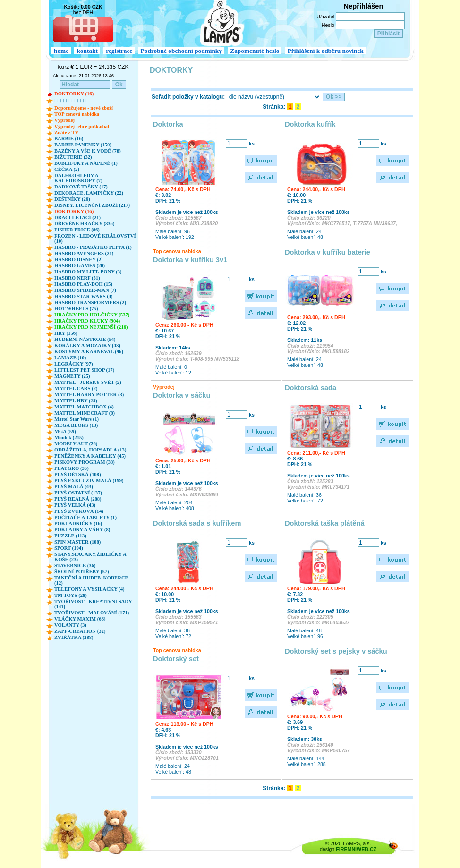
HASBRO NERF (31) (77, 278)
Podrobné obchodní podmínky (181, 51)
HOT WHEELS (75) (76, 309)
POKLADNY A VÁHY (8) (82, 530)
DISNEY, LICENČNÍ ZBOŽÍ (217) (92, 205)
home (61, 51)
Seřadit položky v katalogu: (188, 97)
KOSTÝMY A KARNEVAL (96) (89, 352)
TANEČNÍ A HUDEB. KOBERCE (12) (91, 580)
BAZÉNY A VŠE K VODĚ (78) (88, 151)
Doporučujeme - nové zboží (84, 108)
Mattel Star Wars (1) (77, 419)
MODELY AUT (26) (76, 444)
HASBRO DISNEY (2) (79, 260)
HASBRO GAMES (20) (80, 266)
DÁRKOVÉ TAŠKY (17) (81, 187)
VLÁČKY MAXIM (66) (80, 619)
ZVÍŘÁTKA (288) (74, 637)
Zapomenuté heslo (255, 51)
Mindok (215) (69, 438)
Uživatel (325, 17)
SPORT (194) (69, 548)
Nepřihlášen (364, 6)
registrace (119, 51)
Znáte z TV (66, 132)
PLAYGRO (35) (72, 468)
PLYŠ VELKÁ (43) (75, 505)
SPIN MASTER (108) (77, 542)
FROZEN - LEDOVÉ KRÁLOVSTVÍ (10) (95, 238)
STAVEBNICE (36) (75, 566)
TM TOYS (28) (71, 595)
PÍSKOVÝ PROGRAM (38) (85, 462)
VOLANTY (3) (70, 625)
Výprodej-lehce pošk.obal (82, 126)
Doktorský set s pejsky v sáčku (336, 651)
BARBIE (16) (69, 139)
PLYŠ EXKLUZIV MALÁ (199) (89, 481)
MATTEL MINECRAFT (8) (85, 413)
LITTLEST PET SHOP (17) (84, 370)
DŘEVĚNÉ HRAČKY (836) (84, 224)
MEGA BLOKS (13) (76, 425)
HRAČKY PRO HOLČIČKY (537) (92, 315)
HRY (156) (66, 333)
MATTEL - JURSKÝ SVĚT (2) (88, 382)
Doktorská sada (311, 388)
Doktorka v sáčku (182, 395)
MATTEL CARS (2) (76, 388)
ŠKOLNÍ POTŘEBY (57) (82, 572)
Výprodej (64, 120)
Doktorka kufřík (310, 124)
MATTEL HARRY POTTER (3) (89, 395)
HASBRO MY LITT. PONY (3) (88, 272)
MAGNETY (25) (72, 376)
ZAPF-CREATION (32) (80, 631)
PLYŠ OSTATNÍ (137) (78, 493)
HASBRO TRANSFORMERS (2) (90, 302)
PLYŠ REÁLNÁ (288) (78, 499)
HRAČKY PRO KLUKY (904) (87, 321)
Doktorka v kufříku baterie (328, 252)
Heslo (328, 25)
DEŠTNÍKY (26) (72, 199)
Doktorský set (176, 659)
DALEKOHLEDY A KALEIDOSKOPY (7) (78, 178)
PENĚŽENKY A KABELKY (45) (90, 456)
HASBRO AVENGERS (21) (84, 253)
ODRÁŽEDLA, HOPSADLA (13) (90, 450)
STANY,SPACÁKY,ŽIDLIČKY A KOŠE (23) (90, 557)
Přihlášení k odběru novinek (326, 51)
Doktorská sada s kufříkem (197, 523)
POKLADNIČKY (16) (78, 523)
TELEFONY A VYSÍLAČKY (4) (89, 589)
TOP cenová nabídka (77, 114)
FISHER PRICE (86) (77, 230)
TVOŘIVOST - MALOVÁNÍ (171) (92, 613)
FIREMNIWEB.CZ (356, 849)
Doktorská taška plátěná (325, 523)
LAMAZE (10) (70, 358)
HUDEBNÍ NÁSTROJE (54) (85, 339)
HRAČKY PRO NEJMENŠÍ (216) (91, 327)
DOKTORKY (171, 70)
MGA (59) (65, 431)
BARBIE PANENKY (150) (83, 145)
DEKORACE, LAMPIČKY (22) (89, 193)
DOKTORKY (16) (74, 94)
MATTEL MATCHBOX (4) (84, 407)
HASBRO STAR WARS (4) (84, 296)
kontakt (87, 51)
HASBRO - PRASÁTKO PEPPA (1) (93, 247)
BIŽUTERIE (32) (73, 157)
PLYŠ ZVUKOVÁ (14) (79, 511)
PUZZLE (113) (70, 536)
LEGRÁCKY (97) (74, 364)
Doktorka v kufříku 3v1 (190, 260)
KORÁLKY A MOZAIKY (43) (87, 345)
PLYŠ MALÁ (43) (74, 487)
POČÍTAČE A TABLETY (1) (85, 517)
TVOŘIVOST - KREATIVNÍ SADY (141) (93, 604)
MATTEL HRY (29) (76, 401)
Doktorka (168, 124)
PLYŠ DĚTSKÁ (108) (78, 474)
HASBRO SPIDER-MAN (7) (85, 290)
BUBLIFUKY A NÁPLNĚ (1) (86, 163)
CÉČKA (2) (67, 169)
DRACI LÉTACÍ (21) (77, 217)
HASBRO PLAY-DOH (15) (83, 284)
